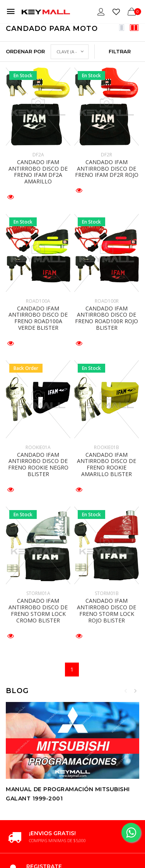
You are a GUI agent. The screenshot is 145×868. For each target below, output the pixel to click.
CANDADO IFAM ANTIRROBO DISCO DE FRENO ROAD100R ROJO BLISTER (107, 318)
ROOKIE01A (38, 447)
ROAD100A (38, 301)
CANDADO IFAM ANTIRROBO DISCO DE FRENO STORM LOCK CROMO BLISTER (38, 610)
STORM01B (107, 593)
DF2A (38, 155)
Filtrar (120, 51)
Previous (126, 691)
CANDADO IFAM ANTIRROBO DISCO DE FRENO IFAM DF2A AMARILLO (38, 172)
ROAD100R (107, 301)
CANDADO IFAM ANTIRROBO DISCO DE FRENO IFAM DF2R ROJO (107, 169)
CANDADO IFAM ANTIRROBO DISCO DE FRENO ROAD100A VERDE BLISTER (38, 318)
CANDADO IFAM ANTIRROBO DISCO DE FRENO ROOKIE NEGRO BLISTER (38, 464)
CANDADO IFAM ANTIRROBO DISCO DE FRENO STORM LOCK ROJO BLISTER (107, 610)
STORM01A (38, 593)
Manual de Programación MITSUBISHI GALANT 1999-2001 (68, 793)
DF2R (107, 155)
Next (135, 691)
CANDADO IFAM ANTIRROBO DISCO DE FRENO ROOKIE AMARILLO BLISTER (107, 464)
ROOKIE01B (107, 447)
